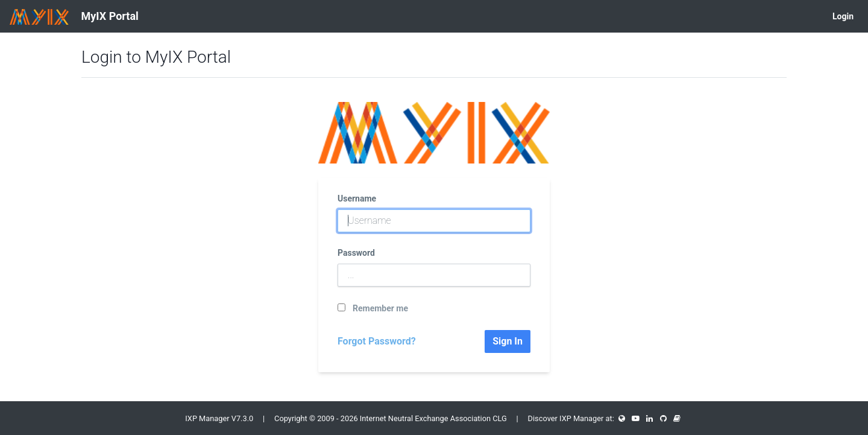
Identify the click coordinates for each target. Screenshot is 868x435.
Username (357, 198)
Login (843, 16)
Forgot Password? (377, 341)
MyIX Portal (74, 17)
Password (356, 253)
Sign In (508, 341)
